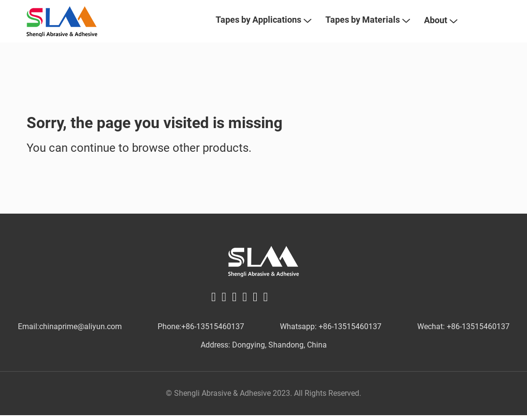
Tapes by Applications (263, 28)
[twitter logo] (224, 313)
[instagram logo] (266, 313)
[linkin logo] (234, 313)
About (440, 28)
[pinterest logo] (245, 313)
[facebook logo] (214, 313)
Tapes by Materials (367, 28)
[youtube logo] (255, 313)
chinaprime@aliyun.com (81, 343)
